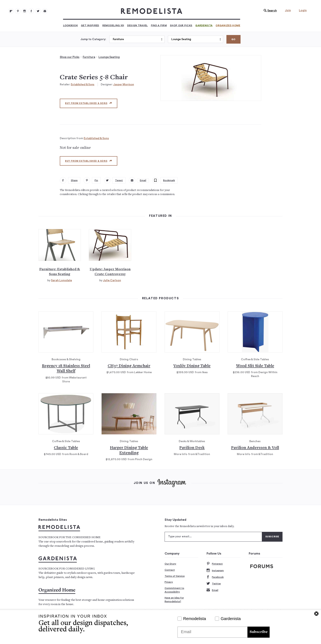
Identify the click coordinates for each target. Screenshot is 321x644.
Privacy (169, 582)
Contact (170, 570)
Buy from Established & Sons (89, 103)
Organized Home (228, 25)
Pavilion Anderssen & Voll (255, 448)
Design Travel (137, 25)
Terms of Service (175, 576)
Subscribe (259, 632)
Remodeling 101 (113, 25)
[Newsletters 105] (45, 11)
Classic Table (66, 448)
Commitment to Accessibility (174, 590)
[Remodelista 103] (31, 11)
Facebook (215, 577)
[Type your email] (213, 537)
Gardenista (204, 25)
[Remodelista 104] (38, 11)
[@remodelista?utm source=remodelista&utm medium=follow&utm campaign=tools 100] (11, 11)
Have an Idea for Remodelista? (174, 600)
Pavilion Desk (192, 448)
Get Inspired (90, 25)
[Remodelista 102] (25, 11)
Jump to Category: (93, 39)
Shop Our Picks (181, 25)
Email (212, 590)
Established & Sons (83, 84)
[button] (269, 11)
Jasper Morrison (124, 84)
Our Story (170, 564)
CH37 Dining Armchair (129, 366)
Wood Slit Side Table (255, 366)
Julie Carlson (112, 280)
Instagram (215, 571)
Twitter (214, 584)
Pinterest (215, 564)
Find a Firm (159, 25)
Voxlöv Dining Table (192, 366)
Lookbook (70, 25)
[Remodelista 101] (18, 11)
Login (303, 10)
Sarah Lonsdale (61, 280)
